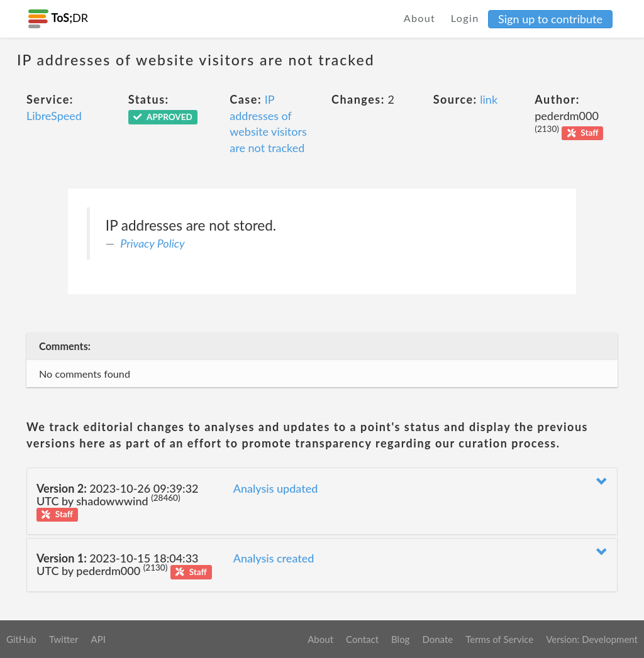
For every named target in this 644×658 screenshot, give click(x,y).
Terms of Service (499, 639)
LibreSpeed (54, 116)
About (420, 18)
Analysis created (274, 558)
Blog (400, 639)
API (98, 639)
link (489, 99)
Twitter (64, 639)
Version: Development (592, 639)
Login (465, 18)
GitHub (21, 639)
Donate (437, 639)
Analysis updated (276, 488)
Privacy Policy (152, 243)
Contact (362, 639)
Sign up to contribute (550, 19)
